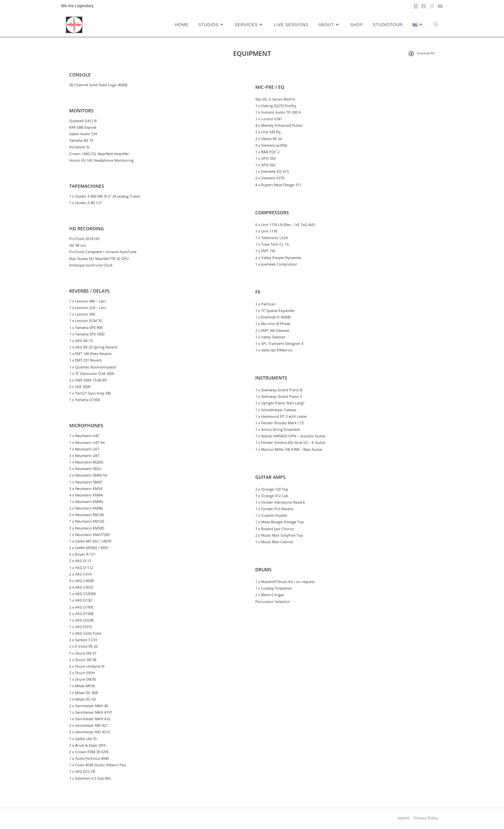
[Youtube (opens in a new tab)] (439, 6)
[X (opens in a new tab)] (416, 6)
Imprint (404, 818)
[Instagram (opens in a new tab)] (432, 6)
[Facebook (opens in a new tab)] (424, 6)
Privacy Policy (426, 818)
